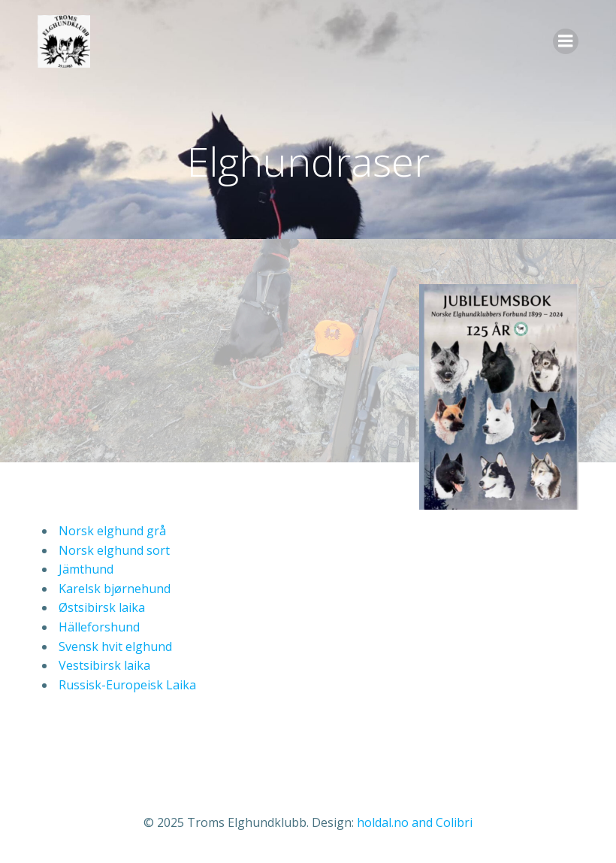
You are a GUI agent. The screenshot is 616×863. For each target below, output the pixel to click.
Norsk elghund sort (113, 550)
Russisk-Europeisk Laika (126, 685)
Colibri (454, 822)
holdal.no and (396, 822)
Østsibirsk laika (100, 607)
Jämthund (85, 569)
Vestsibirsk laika (103, 665)
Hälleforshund (98, 627)
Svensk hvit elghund (114, 646)
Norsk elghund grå (111, 531)
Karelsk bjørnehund (113, 589)
